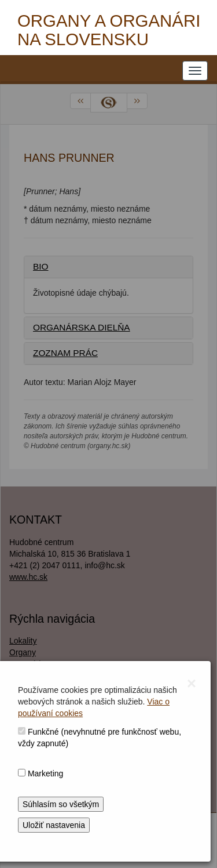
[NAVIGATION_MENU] (195, 71)
